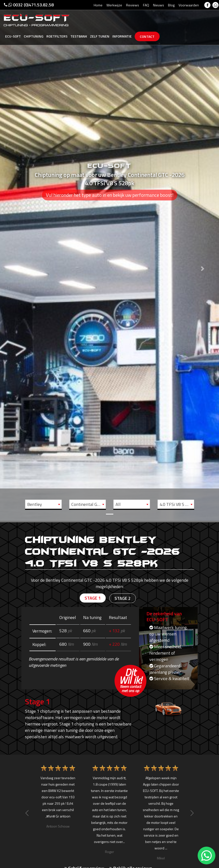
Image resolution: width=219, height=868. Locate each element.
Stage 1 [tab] (93, 598)
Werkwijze (114, 5)
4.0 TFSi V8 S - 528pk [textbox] (177, 504)
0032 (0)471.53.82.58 (29, 5)
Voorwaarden (189, 5)
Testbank (79, 36)
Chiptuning (34, 36)
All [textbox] (118, 504)
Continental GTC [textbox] (87, 504)
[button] (16, 260)
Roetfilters (57, 36)
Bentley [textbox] (35, 504)
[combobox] (43, 504)
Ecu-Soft (13, 36)
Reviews (133, 5)
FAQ (146, 5)
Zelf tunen (100, 36)
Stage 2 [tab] (123, 598)
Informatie (122, 36)
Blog (171, 5)
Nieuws (159, 5)
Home (98, 5)
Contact (147, 36)
